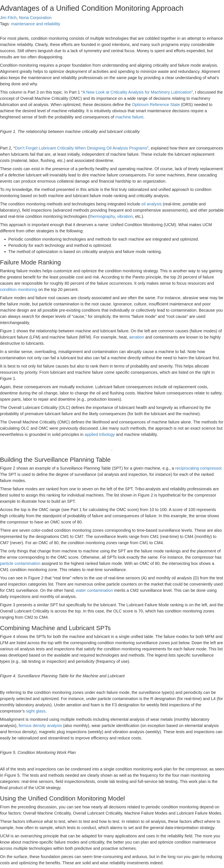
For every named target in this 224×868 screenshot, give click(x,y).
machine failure (129, 117)
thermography (102, 216)
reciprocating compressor (198, 468)
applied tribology (100, 434)
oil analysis (152, 204)
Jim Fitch (8, 18)
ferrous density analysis (40, 726)
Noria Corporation (35, 18)
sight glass (36, 711)
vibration (125, 216)
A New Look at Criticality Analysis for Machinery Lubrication (137, 92)
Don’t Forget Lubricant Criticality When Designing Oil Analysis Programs (81, 148)
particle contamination (20, 563)
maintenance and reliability (36, 24)
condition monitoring (19, 289)
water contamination (94, 590)
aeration (136, 337)
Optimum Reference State (156, 105)
